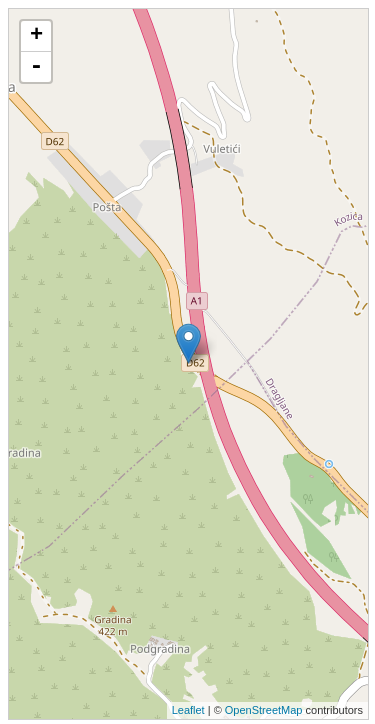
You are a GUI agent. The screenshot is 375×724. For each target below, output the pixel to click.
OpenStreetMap (264, 710)
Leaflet (188, 710)
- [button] (36, 67)
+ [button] (36, 36)
